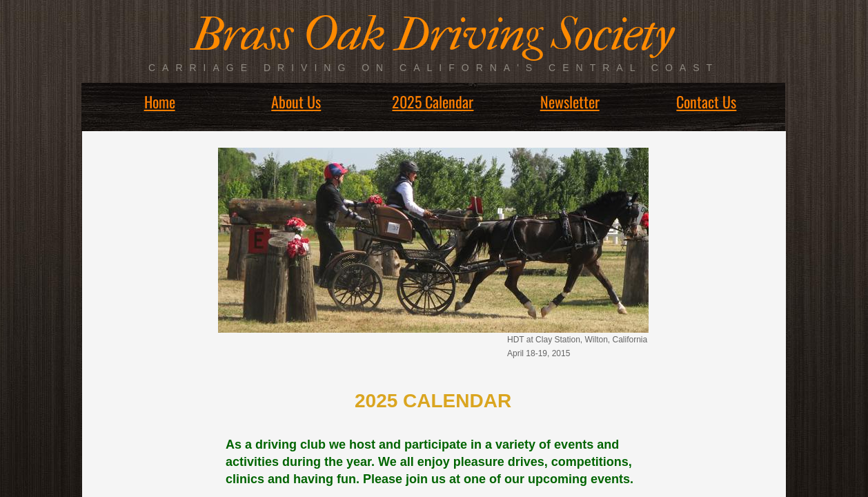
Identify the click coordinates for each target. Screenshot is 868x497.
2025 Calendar (433, 101)
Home (160, 101)
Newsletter (570, 101)
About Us (296, 101)
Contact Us (706, 101)
